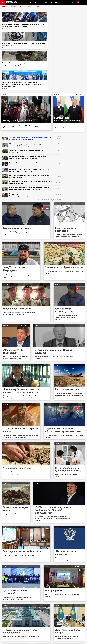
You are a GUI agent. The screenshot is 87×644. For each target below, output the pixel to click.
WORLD (57, 2)
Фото (28, 6)
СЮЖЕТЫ (36, 6)
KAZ (31, 2)
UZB (51, 2)
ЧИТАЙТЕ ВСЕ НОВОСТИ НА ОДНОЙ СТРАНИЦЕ (48, 150)
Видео (21, 6)
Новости (4, 6)
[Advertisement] (75, 110)
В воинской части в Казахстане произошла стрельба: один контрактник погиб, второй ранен (54, 28)
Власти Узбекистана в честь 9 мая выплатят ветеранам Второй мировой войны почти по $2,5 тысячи (10, 28)
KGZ (36, 2)
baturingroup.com (55, 642)
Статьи (13, 6)
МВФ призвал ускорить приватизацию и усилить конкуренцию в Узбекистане (33, 27)
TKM (46, 2)
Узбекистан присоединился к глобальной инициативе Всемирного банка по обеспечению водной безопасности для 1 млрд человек (75, 31)
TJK (41, 2)
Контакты (5, 640)
